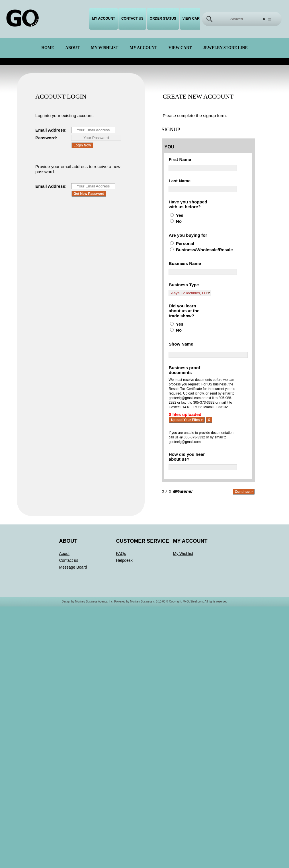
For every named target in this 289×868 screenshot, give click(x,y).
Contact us (132, 19)
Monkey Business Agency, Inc (94, 628)
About (73, 48)
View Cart (192, 19)
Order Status (163, 19)
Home (48, 48)
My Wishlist (104, 48)
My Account (103, 19)
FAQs (121, 580)
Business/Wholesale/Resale (206, 263)
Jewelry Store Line (225, 48)
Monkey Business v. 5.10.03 (148, 628)
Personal (186, 257)
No (179, 228)
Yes (180, 222)
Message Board (73, 594)
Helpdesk (124, 587)
